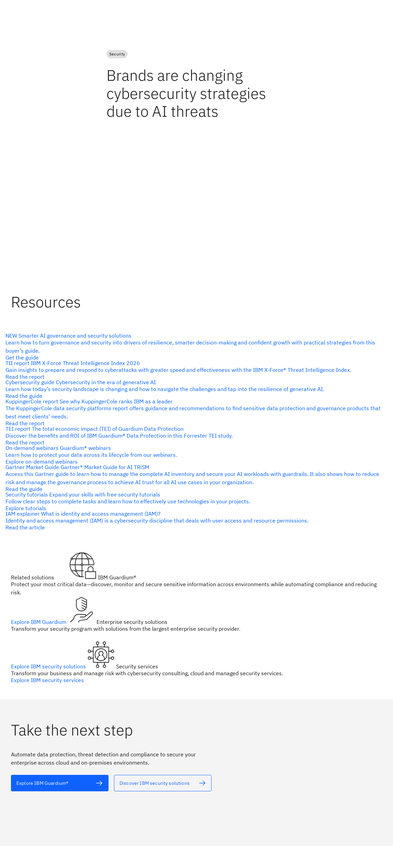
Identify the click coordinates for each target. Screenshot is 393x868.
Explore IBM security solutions (49, 666)
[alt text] (194, 389)
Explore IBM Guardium (39, 622)
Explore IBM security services (47, 680)
